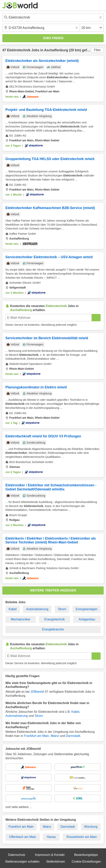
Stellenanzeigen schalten (22, 862)
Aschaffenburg (56, 50)
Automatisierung (37, 609)
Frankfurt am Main (36, 736)
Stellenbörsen (56, 862)
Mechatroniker (21, 619)
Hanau (51, 837)
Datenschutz (17, 855)
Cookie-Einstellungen (86, 862)
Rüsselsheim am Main (82, 837)
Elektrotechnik (19, 50)
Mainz (55, 736)
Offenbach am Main (23, 837)
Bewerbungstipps (86, 855)
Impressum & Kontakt (50, 855)
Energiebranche (53, 629)
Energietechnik (55, 619)
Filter (97, 50)
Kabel (13, 609)
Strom (62, 609)
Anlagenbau (87, 619)
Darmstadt (73, 736)
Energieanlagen (86, 609)
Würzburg (91, 827)
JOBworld (37, 692)
